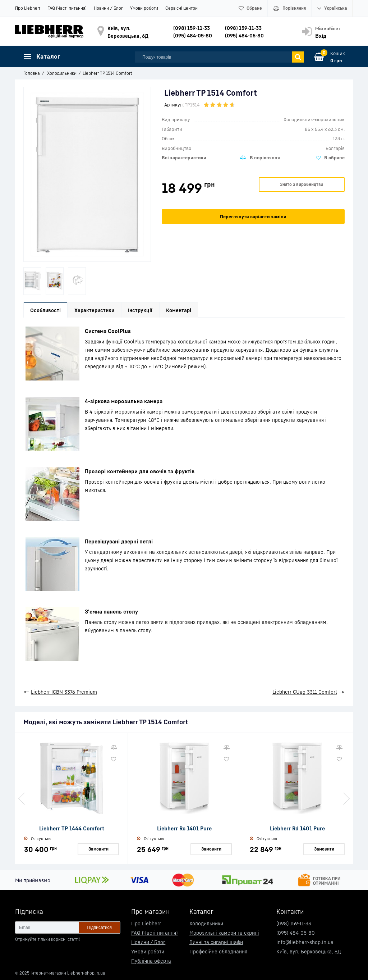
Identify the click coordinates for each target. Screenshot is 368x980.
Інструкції (140, 310)
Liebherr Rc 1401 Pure (184, 828)
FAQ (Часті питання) (67, 8)
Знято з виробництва (302, 184)
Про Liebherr (28, 8)
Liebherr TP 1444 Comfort (72, 828)
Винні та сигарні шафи (216, 942)
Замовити (98, 849)
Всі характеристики (184, 158)
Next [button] (346, 799)
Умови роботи (144, 8)
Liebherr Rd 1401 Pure (297, 828)
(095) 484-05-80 (193, 35)
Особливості (45, 310)
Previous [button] (22, 799)
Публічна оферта (151, 961)
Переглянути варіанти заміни (253, 216)
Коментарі (179, 310)
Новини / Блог (108, 8)
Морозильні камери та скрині (224, 933)
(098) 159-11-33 (192, 28)
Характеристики (94, 310)
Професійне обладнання (218, 951)
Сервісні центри (181, 8)
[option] (32, 281)
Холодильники (206, 923)
